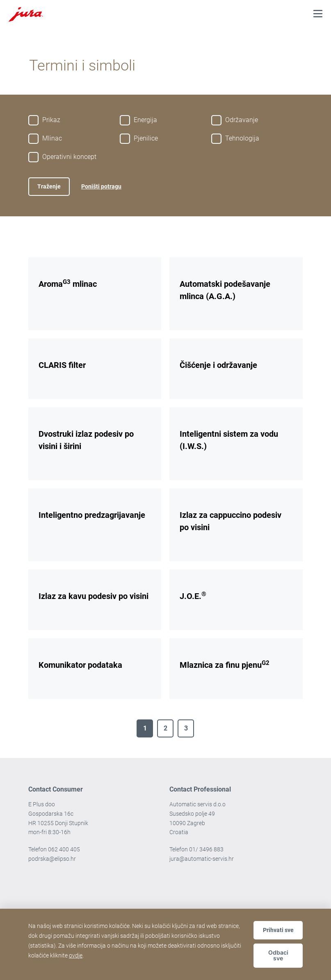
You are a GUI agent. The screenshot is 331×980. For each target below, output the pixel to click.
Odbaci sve (278, 955)
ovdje (76, 955)
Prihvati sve (278, 930)
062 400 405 (64, 849)
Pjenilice (146, 138)
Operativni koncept (69, 157)
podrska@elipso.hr (52, 859)
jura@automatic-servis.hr (202, 859)
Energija (145, 120)
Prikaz (51, 120)
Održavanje (242, 120)
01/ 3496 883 (206, 849)
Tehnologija (242, 138)
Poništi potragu (101, 186)
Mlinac (52, 138)
